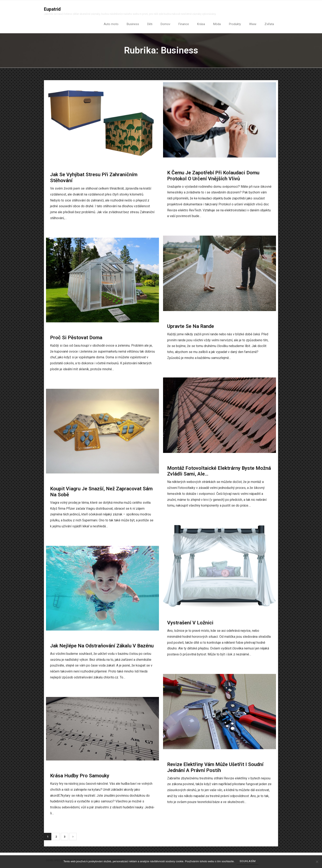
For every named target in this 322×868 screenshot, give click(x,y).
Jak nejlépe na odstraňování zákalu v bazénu (102, 646)
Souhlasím (248, 861)
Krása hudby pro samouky (80, 776)
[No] (317, 862)
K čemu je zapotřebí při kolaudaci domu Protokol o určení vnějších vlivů (213, 176)
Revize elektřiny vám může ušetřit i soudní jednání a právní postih (215, 768)
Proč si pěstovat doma (76, 338)
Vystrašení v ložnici (190, 623)
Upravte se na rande (191, 326)
